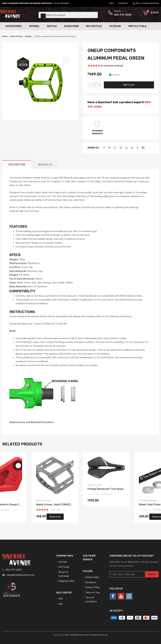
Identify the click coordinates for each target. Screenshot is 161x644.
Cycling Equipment (148, 501)
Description (17, 165)
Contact (63, 562)
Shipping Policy (67, 581)
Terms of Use (92, 592)
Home (5, 36)
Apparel (34, 26)
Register (155, 3)
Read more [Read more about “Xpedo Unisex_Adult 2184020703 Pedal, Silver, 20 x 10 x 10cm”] (55, 517)
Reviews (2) (45, 165)
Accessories (14, 26)
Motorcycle (94, 26)
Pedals (28, 36)
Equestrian (71, 26)
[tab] (17, 165)
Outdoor (115, 26)
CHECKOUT (123, 3)
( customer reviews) (112, 66)
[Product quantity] (95, 85)
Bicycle (52, 26)
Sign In (146, 3)
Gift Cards (64, 567)
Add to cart (129, 85)
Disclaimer (91, 582)
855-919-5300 (122, 15)
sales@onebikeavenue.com (20, 575)
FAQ (61, 599)
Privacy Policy (93, 587)
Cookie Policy (92, 577)
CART (111, 3)
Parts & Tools (137, 26)
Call (60, 604)
